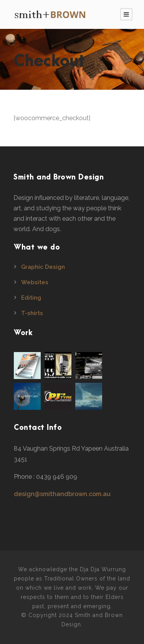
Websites (35, 282)
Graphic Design (43, 267)
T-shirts (32, 313)
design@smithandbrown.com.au (62, 494)
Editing (31, 298)
